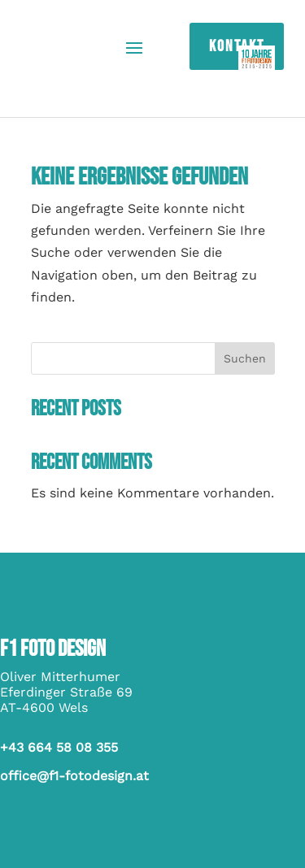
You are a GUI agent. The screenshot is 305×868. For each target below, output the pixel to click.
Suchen (245, 358)
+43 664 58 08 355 (59, 747)
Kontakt (237, 46)
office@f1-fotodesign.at (74, 776)
